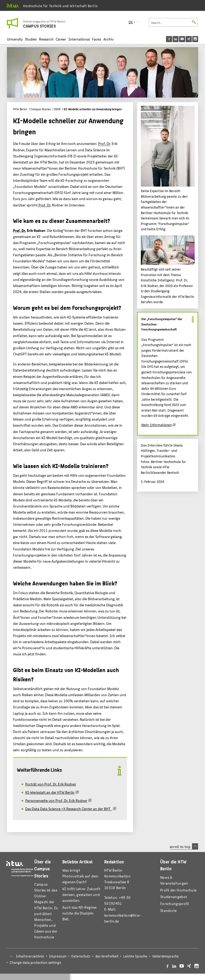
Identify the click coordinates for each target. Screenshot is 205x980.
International (79, 39)
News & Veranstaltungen (174, 880)
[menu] (186, 39)
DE (131, 22)
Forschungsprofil (175, 904)
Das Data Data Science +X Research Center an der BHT (69, 809)
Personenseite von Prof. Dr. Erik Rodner (56, 800)
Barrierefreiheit (107, 956)
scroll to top (184, 846)
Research (46, 39)
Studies (31, 39)
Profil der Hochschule (178, 890)
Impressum (58, 956)
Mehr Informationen (157, 425)
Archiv (108, 39)
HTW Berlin (20, 109)
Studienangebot (174, 897)
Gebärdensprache (165, 956)
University (15, 39)
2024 (57, 109)
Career (61, 39)
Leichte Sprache (135, 956)
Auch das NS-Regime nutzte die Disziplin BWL (79, 913)
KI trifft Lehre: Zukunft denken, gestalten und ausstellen (81, 895)
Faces (97, 39)
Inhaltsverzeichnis (30, 956)
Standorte (169, 910)
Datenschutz (81, 956)
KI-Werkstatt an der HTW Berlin (50, 792)
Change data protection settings (35, 962)
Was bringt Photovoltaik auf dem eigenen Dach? (80, 876)
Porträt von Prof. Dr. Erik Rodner (51, 784)
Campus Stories (41, 109)
